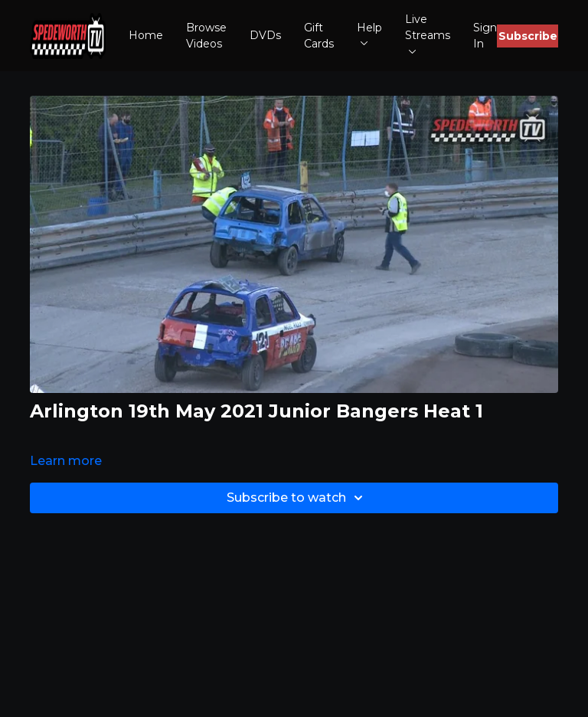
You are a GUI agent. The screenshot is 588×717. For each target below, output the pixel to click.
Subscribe (528, 36)
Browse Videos (206, 36)
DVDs (265, 35)
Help (369, 33)
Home (146, 35)
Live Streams (428, 33)
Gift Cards (319, 36)
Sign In (485, 36)
